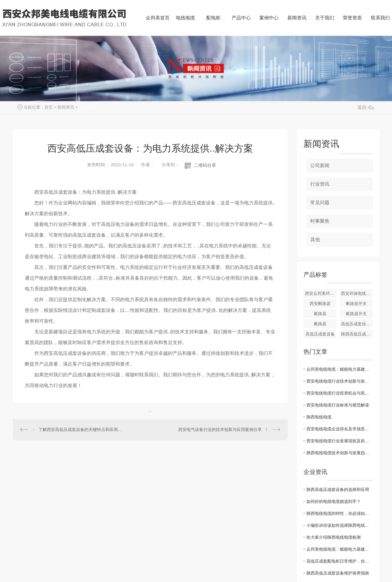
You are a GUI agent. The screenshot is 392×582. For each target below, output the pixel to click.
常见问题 (320, 203)
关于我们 (325, 18)
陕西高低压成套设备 (357, 334)
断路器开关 (356, 304)
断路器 (320, 314)
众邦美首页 (158, 18)
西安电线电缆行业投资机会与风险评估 (340, 393)
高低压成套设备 (320, 334)
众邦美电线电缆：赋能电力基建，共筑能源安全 (340, 369)
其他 (315, 240)
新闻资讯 (297, 18)
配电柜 (213, 18)
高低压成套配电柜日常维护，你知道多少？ (340, 561)
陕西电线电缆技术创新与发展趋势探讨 (340, 453)
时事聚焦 (320, 221)
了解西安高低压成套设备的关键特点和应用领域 (81, 429)
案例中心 (269, 18)
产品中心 (241, 18)
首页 (49, 107)
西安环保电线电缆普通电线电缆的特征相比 (357, 293)
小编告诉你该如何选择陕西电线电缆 (340, 525)
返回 (365, 107)
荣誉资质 (352, 18)
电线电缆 (185, 18)
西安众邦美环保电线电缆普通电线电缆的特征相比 (321, 293)
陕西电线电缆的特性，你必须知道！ (340, 513)
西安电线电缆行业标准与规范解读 (338, 405)
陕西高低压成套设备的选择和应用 (338, 489)
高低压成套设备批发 (357, 324)
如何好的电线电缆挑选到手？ (334, 501)
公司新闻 (87, 107)
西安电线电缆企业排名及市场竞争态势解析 (340, 429)
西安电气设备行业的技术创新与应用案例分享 (220, 429)
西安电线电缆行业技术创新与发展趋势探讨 (340, 381)
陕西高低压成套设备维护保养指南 (338, 573)
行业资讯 (320, 184)
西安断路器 (320, 304)
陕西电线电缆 (319, 417)
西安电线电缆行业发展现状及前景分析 (340, 441)
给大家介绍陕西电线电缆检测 (334, 537)
